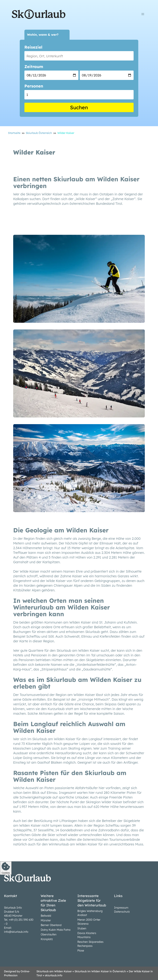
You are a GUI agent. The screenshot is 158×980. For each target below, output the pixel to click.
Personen (34, 86)
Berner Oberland (51, 925)
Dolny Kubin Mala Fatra (56, 930)
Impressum (121, 908)
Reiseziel (33, 47)
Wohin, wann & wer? (43, 35)
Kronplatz (47, 939)
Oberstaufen (48, 934)
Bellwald (46, 916)
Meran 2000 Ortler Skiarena (89, 922)
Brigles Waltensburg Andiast (90, 913)
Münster (46, 920)
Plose (81, 951)
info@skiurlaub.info (16, 932)
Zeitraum (34, 67)
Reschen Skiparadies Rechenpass (90, 944)
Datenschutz (122, 912)
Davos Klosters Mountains (87, 935)
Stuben (82, 928)
